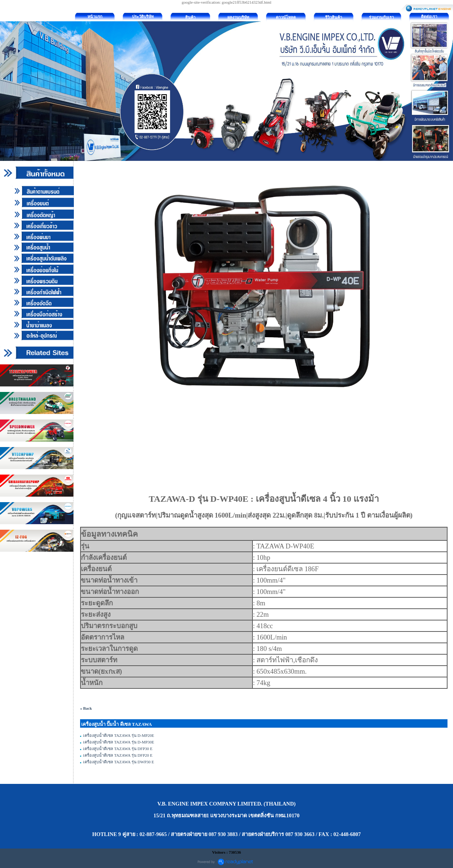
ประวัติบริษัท (143, 17)
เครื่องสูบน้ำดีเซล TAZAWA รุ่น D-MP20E (119, 735)
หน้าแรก (95, 17)
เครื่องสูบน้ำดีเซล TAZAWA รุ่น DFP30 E (118, 749)
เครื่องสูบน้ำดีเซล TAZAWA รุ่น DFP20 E (118, 755)
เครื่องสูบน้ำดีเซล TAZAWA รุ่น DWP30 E (118, 762)
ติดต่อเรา (429, 17)
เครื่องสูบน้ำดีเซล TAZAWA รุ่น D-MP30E (119, 742)
